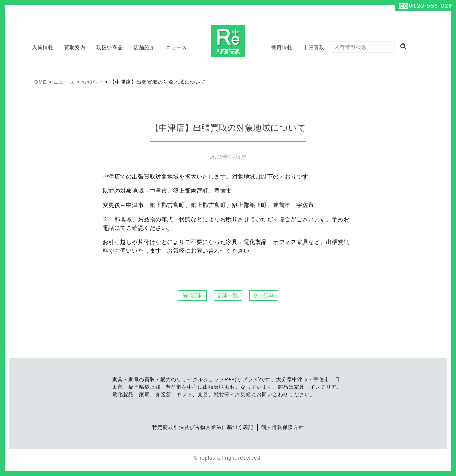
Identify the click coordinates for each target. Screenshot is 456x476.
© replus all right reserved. (228, 458)
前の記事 (192, 295)
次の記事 (264, 295)
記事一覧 (228, 295)
